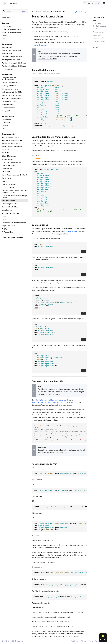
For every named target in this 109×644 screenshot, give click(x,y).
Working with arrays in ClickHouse (14, 63)
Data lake (5, 126)
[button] (84, 252)
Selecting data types (9, 86)
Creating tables (7, 47)
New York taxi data (8, 201)
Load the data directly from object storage (100, 26)
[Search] (92, 3)
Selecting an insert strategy (11, 98)
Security (91, 641)
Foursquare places (8, 165)
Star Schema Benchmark (10, 213)
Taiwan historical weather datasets (14, 223)
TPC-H (4, 219)
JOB (3, 181)
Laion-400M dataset (9, 184)
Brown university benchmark (12, 147)
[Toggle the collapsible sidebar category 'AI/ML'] (26, 129)
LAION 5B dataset (8, 187)
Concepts (5, 23)
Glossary (5, 36)
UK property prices (8, 226)
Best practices (7, 74)
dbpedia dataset (7, 159)
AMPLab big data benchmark (12, 140)
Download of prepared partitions (99, 37)
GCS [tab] (37, 155)
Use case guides (8, 116)
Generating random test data (12, 57)
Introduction (6, 18)
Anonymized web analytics (11, 143)
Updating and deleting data (11, 50)
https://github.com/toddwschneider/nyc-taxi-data (52, 400)
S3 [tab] (33, 155)
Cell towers (6, 150)
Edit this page (81, 12)
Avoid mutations (7, 105)
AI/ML (4, 129)
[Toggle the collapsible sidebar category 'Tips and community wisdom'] (26, 237)
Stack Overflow (7, 210)
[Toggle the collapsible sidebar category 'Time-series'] (26, 123)
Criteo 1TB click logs (9, 156)
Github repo (6, 172)
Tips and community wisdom (12, 237)
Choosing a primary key (10, 83)
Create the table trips (98, 19)
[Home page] (33, 12)
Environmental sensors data (11, 162)
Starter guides (7, 44)
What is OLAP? (7, 26)
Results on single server (99, 43)
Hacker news (6, 178)
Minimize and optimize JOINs (12, 92)
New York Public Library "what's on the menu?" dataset (14, 192)
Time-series (6, 122)
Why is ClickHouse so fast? (11, 29)
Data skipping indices (9, 101)
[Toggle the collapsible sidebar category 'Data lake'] (26, 126)
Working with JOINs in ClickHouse (14, 66)
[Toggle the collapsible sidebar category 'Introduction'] (26, 18)
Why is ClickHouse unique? (11, 32)
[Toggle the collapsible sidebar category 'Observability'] (26, 119)
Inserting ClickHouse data (11, 60)
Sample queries (98, 32)
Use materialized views (10, 89)
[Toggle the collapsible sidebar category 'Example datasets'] (26, 134)
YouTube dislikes (8, 232)
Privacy (83, 641)
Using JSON (6, 111)
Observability (6, 119)
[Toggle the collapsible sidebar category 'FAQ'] (26, 39)
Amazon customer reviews (11, 137)
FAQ (3, 39)
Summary (96, 47)
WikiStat (5, 229)
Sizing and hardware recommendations (9, 79)
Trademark (75, 641)
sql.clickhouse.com (41, 45)
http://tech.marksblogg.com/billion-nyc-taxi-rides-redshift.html (54, 402)
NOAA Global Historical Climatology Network (14, 197)
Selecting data (7, 53)
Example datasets (8, 134)
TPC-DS (5, 216)
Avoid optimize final (9, 108)
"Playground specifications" (48, 59)
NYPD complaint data (9, 204)
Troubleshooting (7, 69)
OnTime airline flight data (10, 207)
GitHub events (7, 169)
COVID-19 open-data (9, 153)
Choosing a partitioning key (11, 95)
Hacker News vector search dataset (14, 175)
